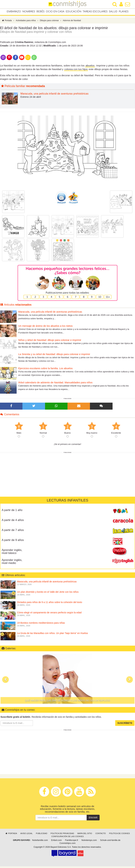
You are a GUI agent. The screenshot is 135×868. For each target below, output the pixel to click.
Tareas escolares (95, 12)
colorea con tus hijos (76, 71)
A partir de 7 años (13, 532)
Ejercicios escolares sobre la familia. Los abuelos (45, 370)
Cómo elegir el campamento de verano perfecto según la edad (49, 614)
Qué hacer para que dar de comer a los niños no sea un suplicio (67, 702)
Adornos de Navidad (72, 22)
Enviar (93, 819)
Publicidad (42, 835)
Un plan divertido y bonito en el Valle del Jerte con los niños (48, 594)
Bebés (40, 12)
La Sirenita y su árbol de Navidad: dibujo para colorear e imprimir (54, 356)
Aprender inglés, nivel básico (12, 553)
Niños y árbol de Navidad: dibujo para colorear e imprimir (50, 342)
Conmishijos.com (67, 845)
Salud (113, 12)
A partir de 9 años (13, 542)
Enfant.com (57, 842)
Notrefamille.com (40, 842)
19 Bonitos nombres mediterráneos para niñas (41, 624)
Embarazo (14, 12)
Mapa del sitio (85, 835)
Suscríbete (125, 725)
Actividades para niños (26, 22)
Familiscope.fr (72, 842)
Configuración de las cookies (68, 838)
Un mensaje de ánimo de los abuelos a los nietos (45, 327)
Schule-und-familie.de (110, 842)
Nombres (29, 12)
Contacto (101, 835)
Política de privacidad (62, 835)
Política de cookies (119, 835)
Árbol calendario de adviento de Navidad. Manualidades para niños (55, 384)
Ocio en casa (55, 12)
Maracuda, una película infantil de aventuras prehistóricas (54, 95)
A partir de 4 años (13, 522)
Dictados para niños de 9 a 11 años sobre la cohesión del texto (50, 604)
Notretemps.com (89, 842)
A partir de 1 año (12, 512)
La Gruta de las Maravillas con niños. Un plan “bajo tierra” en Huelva (52, 635)
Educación (73, 12)
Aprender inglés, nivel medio (12, 563)
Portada (7, 22)
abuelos (90, 67)
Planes (124, 12)
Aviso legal (27, 835)
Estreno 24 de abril (31, 99)
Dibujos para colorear (49, 22)
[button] (5, 681)
